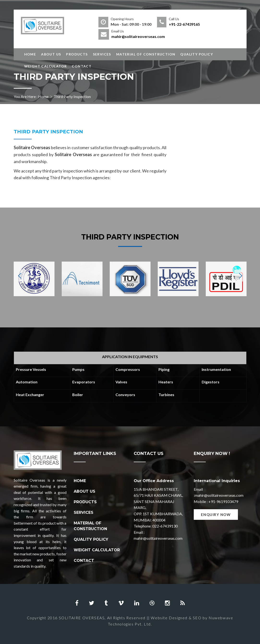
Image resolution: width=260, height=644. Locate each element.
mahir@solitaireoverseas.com (138, 36)
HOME (80, 481)
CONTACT (84, 561)
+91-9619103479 (223, 501)
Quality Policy (197, 54)
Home (30, 54)
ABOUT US (85, 491)
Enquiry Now (216, 515)
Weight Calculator (46, 66)
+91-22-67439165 (184, 24)
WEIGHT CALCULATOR (97, 550)
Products (77, 54)
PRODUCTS (85, 502)
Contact (82, 66)
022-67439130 (165, 526)
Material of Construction (146, 54)
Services (102, 54)
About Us (51, 54)
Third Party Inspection (48, 132)
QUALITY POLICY (91, 539)
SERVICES (84, 512)
